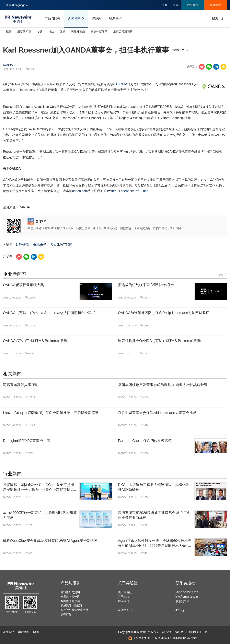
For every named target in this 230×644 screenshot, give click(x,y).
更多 (223, 275)
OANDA (8, 65)
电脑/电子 (40, 245)
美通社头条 (78, 31)
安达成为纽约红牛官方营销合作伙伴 (146, 285)
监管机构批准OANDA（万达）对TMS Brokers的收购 (159, 341)
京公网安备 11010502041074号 (150, 638)
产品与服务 (52, 18)
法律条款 (8, 632)
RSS (36, 632)
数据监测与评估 (70, 601)
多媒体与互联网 (61, 245)
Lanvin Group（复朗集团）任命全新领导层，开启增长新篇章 (51, 413)
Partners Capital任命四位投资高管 (145, 441)
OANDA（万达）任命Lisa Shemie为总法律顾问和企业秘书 (49, 313)
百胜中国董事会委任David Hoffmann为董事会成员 (157, 413)
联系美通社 (185, 583)
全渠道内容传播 (70, 597)
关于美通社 (128, 583)
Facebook (126, 191)
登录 (176, 5)
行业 (51, 31)
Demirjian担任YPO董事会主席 (27, 441)
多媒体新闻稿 (99, 31)
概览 (9, 31)
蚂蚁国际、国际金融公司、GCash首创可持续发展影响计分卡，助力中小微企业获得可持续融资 (40, 488)
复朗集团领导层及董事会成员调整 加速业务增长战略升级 (163, 385)
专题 (40, 31)
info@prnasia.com (187, 597)
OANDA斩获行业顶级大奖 (23, 285)
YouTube (142, 191)
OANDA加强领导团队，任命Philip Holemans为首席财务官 (164, 313)
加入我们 (123, 601)
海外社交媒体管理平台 (74, 610)
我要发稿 (193, 5)
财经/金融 (22, 245)
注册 (164, 5)
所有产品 (66, 614)
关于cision (124, 597)
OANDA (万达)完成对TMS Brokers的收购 (35, 341)
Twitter (111, 191)
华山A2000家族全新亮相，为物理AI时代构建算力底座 (40, 515)
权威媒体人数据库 (72, 605)
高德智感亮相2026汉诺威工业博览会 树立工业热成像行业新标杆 (154, 515)
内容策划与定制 (70, 592)
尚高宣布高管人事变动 (21, 385)
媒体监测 (216, 5)
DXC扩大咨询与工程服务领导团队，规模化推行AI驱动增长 (154, 487)
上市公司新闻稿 (123, 31)
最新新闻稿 (24, 31)
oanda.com (80, 191)
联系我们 (115, 18)
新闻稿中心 (76, 18)
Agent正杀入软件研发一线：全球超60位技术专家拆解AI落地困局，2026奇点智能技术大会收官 (155, 543)
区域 (63, 31)
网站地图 (24, 632)
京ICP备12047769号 (185, 638)
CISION (191, 632)
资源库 (97, 18)
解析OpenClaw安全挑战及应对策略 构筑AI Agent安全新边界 (50, 541)
